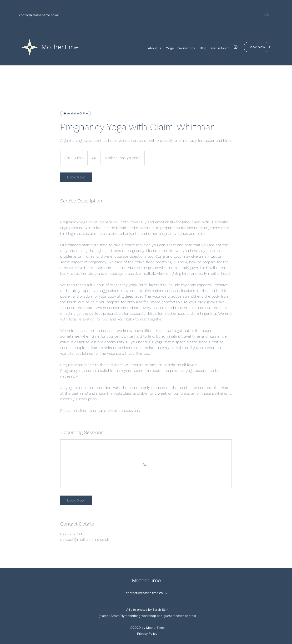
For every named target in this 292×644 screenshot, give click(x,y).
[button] (155, 48)
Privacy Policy (147, 634)
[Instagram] (236, 47)
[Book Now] (257, 47)
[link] (76, 177)
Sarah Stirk (161, 610)
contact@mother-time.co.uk (39, 15)
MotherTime (60, 47)
